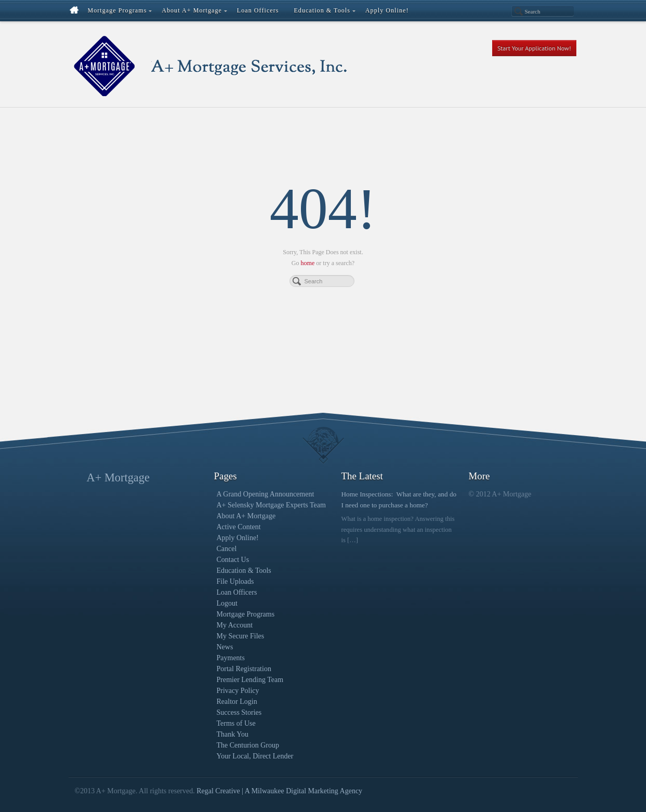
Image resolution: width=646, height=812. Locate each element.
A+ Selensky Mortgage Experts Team (271, 505)
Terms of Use (236, 723)
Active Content (239, 527)
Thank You (233, 734)
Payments (231, 658)
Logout (227, 603)
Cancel (227, 549)
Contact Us (233, 560)
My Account (235, 625)
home (308, 263)
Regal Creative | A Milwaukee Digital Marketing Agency (279, 791)
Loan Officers (237, 592)
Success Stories (239, 712)
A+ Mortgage (118, 477)
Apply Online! (238, 538)
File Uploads (235, 581)
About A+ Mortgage (246, 516)
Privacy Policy (238, 691)
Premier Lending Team (250, 680)
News (225, 647)
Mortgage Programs (246, 614)
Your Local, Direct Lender (255, 756)
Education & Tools (244, 571)
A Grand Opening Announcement (266, 494)
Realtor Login (237, 702)
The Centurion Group (248, 745)
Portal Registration (244, 669)
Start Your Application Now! (534, 48)
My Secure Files (241, 636)
